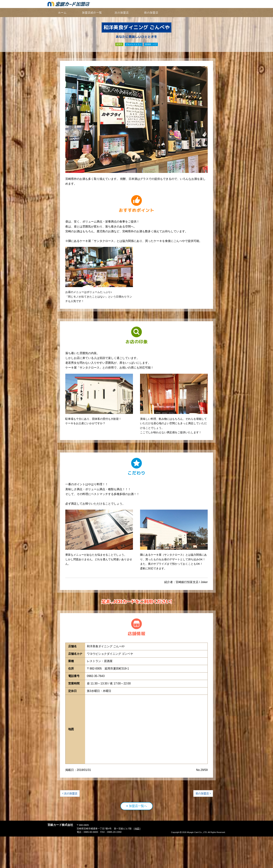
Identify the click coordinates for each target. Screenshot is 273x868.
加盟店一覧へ (137, 837)
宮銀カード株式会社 (60, 856)
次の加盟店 (122, 13)
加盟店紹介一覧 (92, 13)
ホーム (62, 13)
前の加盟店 (151, 13)
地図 (137, 860)
